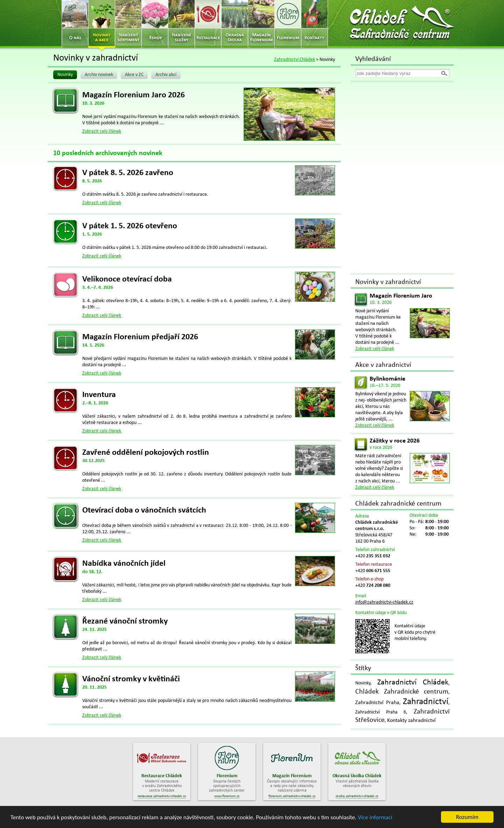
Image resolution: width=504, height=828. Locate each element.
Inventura (99, 395)
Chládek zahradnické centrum (398, 504)
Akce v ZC (134, 75)
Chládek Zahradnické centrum (402, 692)
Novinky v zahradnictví (388, 282)
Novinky (65, 75)
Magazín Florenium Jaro (401, 296)
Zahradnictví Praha (377, 703)
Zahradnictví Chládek (295, 60)
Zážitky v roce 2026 (395, 441)
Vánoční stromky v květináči (131, 679)
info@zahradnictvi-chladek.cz (384, 602)
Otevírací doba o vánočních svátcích (144, 510)
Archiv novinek (99, 75)
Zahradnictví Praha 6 (381, 712)
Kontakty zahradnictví (411, 721)
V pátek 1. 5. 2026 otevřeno (130, 226)
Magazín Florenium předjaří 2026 (140, 337)
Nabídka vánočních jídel (124, 564)
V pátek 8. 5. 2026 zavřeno (128, 173)
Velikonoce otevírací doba (127, 279)
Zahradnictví (426, 702)
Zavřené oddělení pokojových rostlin (146, 453)
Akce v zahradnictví (383, 365)
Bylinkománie (387, 379)
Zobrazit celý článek (102, 131)
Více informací (375, 818)
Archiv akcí (166, 75)
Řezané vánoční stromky (125, 621)
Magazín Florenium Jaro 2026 (134, 95)
